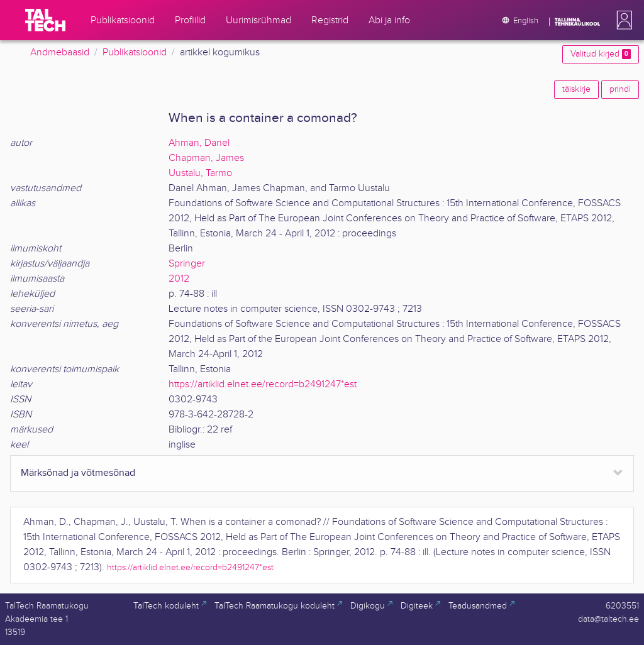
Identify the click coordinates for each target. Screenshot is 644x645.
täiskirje (576, 89)
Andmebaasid (60, 52)
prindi (620, 89)
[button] (622, 20)
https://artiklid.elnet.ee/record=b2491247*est (263, 384)
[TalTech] (45, 20)
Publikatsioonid (135, 52)
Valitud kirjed (601, 54)
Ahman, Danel (199, 143)
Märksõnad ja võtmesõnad (78, 473)
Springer (187, 264)
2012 (179, 279)
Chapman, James (206, 158)
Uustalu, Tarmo (200, 173)
